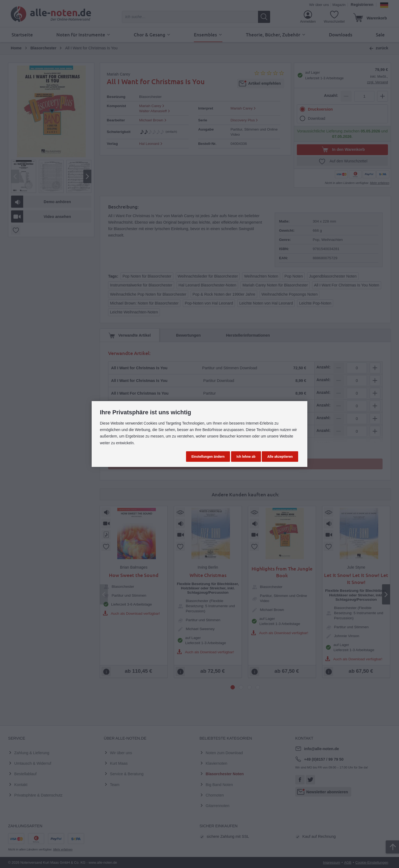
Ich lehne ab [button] (246, 457)
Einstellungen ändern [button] (208, 457)
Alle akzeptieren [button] (280, 457)
